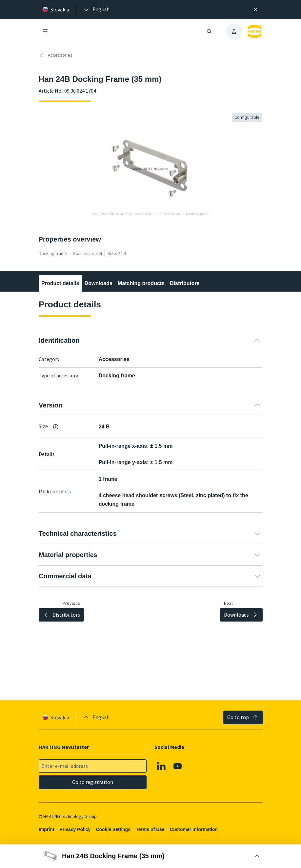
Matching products (141, 283)
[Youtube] (178, 766)
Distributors (185, 283)
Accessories (56, 55)
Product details (60, 283)
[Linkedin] (161, 766)
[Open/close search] (209, 31)
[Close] (256, 9)
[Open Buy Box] (150, 856)
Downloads (98, 283)
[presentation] (96, 9)
